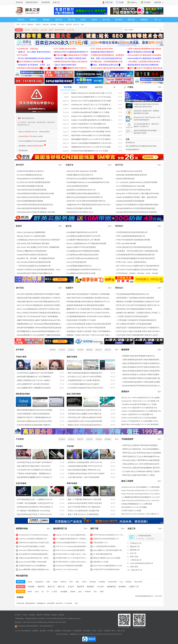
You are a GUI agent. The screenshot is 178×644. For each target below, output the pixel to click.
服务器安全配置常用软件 (35, 146)
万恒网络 (107, 631)
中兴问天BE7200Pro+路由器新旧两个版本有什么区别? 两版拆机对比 (143, 335)
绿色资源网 (51, 603)
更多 (76, 603)
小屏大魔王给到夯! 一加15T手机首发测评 (84, 477)
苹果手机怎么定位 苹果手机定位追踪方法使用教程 (142, 453)
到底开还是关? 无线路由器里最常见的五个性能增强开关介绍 (140, 328)
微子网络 (43, 631)
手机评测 (99, 439)
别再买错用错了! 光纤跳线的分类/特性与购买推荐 (135, 298)
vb (42, 592)
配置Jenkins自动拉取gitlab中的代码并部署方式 (85, 197)
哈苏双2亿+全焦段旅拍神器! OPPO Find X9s (85, 462)
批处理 (51, 30)
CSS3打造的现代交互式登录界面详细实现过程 (134, 247)
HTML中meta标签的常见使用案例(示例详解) (133, 240)
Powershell (112, 582)
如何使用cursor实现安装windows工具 (81, 190)
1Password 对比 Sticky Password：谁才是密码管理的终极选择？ (147, 119)
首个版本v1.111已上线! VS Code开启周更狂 (85, 377)
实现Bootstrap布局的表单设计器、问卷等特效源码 (37, 558)
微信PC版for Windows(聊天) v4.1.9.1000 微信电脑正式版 (92, 135)
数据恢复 (91, 587)
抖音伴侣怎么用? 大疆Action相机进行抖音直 (85, 417)
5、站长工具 (132, 553)
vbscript (27, 30)
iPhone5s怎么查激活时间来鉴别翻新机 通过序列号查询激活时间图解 (149, 468)
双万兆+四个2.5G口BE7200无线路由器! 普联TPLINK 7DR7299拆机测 (143, 305)
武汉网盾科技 (77, 631)
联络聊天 (66, 105)
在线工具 (56, 2)
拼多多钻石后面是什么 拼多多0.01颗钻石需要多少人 (143, 374)
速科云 (120, 631)
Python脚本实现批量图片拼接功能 (30, 186)
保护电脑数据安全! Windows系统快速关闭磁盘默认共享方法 (40, 331)
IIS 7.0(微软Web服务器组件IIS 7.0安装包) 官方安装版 (75, 539)
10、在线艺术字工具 (135, 570)
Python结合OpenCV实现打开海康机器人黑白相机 (36, 212)
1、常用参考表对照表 (145, 538)
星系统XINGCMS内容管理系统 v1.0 (106, 539)
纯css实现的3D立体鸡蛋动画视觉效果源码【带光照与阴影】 (40, 554)
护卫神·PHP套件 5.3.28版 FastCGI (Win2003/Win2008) (76, 562)
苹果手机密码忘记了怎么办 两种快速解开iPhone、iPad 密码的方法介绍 (150, 457)
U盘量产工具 (134, 587)
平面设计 (38, 25)
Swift (102, 592)
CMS (18, 25)
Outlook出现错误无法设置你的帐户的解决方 (34, 425)
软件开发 (119, 165)
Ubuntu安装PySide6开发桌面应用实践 (32, 190)
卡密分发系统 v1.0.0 (101, 543)
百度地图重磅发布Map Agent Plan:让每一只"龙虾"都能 (144, 100)
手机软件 (53, 350)
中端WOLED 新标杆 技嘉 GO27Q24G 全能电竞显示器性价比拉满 (146, 105)
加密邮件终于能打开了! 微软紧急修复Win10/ (34, 417)
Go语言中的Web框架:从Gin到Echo (30, 171)
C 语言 (54, 592)
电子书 (24, 25)
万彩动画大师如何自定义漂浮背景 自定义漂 (85, 410)
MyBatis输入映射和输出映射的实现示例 (131, 175)
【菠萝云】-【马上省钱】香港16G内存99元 (34, 52)
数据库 (83, 20)
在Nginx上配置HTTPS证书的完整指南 (81, 247)
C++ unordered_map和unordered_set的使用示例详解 (137, 182)
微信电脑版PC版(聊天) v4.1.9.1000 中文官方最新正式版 (92, 139)
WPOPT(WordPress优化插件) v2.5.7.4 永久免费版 (111, 535)
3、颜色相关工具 (134, 547)
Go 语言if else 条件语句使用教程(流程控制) (34, 182)
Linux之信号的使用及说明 (76, 262)
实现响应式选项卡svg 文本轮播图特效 (32, 566)
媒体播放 (122, 587)
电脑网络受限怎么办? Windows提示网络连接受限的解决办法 (40, 324)
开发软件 (66, 93)
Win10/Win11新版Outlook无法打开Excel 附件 (34, 421)
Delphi (73, 592)
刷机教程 (108, 439)
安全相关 (71, 350)
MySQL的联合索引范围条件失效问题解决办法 (35, 273)
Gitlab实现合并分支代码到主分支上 (80, 212)
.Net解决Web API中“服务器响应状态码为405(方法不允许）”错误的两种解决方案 (97, 205)
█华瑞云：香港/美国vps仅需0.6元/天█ (105, 65)
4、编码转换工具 (134, 550)
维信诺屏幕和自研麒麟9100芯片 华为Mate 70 (34, 477)
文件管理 (80, 350)
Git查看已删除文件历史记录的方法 (80, 175)
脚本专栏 (59, 20)
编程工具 (66, 101)
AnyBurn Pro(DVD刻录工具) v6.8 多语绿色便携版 (90, 128)
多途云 (66, 634)
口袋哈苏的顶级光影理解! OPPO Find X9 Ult (85, 466)
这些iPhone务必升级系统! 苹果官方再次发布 (85, 503)
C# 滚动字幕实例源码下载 (103, 554)
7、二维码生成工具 (134, 560)
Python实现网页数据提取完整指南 (30, 201)
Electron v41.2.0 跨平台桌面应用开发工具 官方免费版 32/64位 (92, 101)
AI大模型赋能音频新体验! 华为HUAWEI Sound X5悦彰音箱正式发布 (93, 316)
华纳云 (94, 631)
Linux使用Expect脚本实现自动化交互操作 (83, 255)
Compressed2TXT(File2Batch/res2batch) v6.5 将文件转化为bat (41, 535)
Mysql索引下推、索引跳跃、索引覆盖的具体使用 (36, 258)
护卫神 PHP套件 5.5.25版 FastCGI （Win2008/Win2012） (77, 554)
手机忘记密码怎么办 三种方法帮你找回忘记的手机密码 (144, 464)
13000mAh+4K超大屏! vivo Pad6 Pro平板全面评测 (86, 328)
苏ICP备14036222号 (46, 626)
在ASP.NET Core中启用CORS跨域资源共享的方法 (86, 201)
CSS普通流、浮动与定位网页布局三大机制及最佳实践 (137, 251)
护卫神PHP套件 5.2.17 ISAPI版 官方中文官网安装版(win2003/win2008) (82, 558)
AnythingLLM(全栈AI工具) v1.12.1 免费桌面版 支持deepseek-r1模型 (92, 108)
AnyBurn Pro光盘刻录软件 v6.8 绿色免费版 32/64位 (91, 132)
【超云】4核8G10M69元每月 (65, 65)
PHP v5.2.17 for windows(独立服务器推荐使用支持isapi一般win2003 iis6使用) (84, 546)
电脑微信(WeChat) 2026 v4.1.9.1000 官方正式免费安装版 (92, 147)
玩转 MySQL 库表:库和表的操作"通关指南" (33, 243)
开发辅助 (31, 587)
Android (88, 592)
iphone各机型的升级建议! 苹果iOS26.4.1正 (84, 470)
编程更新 (99, 87)
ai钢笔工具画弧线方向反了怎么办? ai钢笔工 (34, 380)
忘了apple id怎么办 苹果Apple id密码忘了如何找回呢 (143, 471)
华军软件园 (20, 603)
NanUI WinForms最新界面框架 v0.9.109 (108, 566)
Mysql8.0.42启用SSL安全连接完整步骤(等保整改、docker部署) (41, 270)
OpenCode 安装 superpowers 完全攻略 (82, 171)
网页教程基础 (23, 151)
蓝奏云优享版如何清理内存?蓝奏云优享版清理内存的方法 (145, 371)
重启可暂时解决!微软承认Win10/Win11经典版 (35, 410)
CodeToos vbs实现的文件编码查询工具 (33, 539)
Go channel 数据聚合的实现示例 (30, 175)
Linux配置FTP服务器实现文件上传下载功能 (83, 240)
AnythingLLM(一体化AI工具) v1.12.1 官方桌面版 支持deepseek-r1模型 (92, 105)
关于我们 (18, 615)
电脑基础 (144, 20)
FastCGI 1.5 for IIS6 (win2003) (67, 569)
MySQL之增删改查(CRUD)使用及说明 (32, 251)
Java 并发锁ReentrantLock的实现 (129, 171)
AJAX (84, 582)
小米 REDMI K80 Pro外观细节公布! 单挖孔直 (34, 470)
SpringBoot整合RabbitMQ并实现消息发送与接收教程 (137, 212)
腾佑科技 (28, 631)
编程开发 (41, 587)
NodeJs (63, 582)
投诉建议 (54, 615)
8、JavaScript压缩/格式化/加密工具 (140, 563)
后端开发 (69, 165)
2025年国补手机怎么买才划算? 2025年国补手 (35, 462)
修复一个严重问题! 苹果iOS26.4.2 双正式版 (85, 499)
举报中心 (134, 2)
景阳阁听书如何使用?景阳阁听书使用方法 (139, 356)
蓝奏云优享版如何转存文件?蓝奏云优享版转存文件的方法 (145, 363)
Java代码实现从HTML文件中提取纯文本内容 (133, 190)
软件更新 (68, 87)
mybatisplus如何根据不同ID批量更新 (130, 201)
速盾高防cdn (74, 634)
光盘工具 (66, 116)
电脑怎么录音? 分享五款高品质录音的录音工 (85, 425)
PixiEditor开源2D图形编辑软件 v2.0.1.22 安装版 (90, 151)
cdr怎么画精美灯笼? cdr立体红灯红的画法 (33, 384)
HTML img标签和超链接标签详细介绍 (131, 236)
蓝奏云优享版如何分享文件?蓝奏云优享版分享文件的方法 (145, 367)
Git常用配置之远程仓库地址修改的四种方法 (83, 193)
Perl (71, 582)
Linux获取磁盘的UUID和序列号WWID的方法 (84, 270)
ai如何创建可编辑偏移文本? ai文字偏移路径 (34, 377)
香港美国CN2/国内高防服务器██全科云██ (34, 68)
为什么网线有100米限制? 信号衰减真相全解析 (134, 324)
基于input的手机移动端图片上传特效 (32, 546)
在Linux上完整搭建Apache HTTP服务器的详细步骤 (86, 243)
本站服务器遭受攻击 (133, 150)
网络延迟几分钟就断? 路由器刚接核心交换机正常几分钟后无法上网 (142, 302)
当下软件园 (68, 603)
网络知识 (31, 25)
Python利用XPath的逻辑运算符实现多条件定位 (35, 205)
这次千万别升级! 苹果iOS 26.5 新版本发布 (84, 507)
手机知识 (71, 439)
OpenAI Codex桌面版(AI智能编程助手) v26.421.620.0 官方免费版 (92, 143)
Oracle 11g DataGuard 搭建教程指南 (31, 232)
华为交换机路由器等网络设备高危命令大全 (133, 294)
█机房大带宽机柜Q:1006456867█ (141, 52)
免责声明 (39, 615)
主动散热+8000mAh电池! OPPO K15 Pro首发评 (86, 474)
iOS (95, 592)
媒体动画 (46, 25)
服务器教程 (22, 146)
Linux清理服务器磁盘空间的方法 (79, 266)
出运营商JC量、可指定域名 (28, 49)
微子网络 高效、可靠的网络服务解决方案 (107, 62)
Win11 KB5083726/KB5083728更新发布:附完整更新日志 (39, 313)
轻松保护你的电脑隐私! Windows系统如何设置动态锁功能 (39, 328)
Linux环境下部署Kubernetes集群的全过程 (83, 258)
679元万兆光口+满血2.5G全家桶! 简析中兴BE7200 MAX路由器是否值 (143, 331)
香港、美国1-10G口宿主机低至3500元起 (106, 58)
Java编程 (64, 592)
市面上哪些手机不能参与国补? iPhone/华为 (34, 466)
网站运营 (131, 20)
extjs (48, 582)
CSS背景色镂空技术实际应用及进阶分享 (132, 232)
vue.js (30, 582)
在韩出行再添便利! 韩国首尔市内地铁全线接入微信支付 (144, 378)
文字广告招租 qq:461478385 (65, 49)
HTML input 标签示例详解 (126, 243)
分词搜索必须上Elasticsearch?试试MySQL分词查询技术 (39, 240)
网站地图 (47, 615)
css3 (37, 592)
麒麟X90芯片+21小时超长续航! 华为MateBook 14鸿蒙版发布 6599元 (93, 309)
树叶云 (114, 631)
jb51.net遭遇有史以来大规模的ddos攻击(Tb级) (141, 146)
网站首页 (21, 20)
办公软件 (66, 112)
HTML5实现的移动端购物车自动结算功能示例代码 (136, 258)
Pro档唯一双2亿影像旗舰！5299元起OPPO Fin (35, 503)
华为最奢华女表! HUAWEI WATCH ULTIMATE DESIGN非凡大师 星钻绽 (94, 313)
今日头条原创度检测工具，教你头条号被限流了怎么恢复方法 (146, 125)
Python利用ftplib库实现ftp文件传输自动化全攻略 (36, 193)
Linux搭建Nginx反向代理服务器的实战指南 (83, 251)
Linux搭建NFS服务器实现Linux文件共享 (82, 232)
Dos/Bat (102, 582)
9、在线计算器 (133, 567)
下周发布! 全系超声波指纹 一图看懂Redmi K (34, 474)
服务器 (94, 20)
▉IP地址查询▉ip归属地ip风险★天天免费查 (71, 55)
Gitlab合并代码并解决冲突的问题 (79, 208)
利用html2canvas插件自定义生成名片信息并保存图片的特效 (40, 543)
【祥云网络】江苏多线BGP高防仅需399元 (144, 62)
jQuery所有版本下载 (25, 136)
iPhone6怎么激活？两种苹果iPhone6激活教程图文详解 (144, 460)
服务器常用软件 (32, 2)
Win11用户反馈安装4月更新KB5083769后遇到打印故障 (38, 294)
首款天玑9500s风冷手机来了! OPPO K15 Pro (34, 514)
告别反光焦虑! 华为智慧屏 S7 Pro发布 (81, 320)
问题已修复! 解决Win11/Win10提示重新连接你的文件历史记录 (41, 302)
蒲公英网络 (87, 631)
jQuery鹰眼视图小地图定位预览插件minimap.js (36, 569)
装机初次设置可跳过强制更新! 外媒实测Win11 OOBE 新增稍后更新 (43, 298)
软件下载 (106, 20)
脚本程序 (20, 165)
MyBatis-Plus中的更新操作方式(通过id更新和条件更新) (137, 205)
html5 (30, 592)
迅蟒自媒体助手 (30, 603)
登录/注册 (109, 2)
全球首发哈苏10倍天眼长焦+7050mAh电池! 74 (35, 507)
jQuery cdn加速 (38, 136)
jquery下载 (70, 30)
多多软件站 (59, 603)
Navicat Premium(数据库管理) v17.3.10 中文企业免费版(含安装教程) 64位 (92, 97)
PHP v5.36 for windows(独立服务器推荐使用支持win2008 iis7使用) (80, 550)
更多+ (160, 87)
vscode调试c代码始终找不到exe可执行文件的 (85, 388)
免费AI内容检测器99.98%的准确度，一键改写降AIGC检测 (147, 132)
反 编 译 (71, 587)
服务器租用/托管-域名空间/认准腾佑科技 (143, 65)
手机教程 (61, 25)
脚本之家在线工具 (28, 118)
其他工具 (108, 350)
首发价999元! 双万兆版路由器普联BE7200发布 (134, 309)
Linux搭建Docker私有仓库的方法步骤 (81, 273)
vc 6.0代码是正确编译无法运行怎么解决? (84, 384)
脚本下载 (72, 20)
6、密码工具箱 (133, 557)
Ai (114, 87)
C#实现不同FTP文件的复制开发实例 (106, 569)
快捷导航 (159, 2)
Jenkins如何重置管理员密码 (77, 186)
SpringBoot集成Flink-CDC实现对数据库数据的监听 (136, 208)
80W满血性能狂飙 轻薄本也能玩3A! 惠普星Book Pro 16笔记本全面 (92, 302)
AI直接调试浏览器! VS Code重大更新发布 (84, 380)
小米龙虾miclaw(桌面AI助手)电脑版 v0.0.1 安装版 (90, 112)
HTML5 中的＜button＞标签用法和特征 (131, 262)
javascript (44, 30)
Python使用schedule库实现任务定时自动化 (34, 197)
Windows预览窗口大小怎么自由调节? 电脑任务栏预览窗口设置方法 (43, 335)
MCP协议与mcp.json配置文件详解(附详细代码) (85, 179)
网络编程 (46, 20)
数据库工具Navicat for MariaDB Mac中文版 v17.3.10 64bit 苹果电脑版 (92, 93)
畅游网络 (35, 631)
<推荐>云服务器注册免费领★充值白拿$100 (145, 49)
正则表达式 (35, 30)
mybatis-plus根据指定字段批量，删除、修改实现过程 (137, 197)
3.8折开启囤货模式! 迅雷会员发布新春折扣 (33, 414)
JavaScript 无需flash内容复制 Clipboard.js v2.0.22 (37, 550)
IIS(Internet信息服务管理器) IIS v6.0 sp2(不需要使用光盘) (77, 543)
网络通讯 (89, 350)
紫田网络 (58, 631)
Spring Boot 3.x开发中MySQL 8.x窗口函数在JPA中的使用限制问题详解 (144, 193)
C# (48, 592)
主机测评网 (45, 2)
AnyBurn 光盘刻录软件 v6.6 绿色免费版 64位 (89, 124)
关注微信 (147, 2)
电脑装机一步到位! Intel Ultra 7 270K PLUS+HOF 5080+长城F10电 (92, 335)
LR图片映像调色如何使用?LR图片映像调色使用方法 (143, 360)
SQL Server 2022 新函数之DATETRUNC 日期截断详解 (38, 247)
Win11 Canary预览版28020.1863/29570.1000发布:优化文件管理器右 (43, 309)
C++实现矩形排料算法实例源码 (105, 546)
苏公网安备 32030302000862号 (27, 626)
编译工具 (51, 587)
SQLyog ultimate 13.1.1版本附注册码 (31, 236)
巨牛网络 (50, 631)
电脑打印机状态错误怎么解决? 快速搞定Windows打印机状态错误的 (43, 320)
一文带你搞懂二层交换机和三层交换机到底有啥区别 (136, 320)
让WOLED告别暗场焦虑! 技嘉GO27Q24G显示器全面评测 (89, 324)
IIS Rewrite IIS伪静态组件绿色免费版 (69, 566)
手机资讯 (62, 439)
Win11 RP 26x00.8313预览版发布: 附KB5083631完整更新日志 (41, 305)
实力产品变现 (22, 55)
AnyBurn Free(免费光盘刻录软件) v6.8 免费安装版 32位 (92, 120)
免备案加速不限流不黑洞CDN (102, 52)
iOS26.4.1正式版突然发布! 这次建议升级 (83, 511)
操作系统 (119, 20)
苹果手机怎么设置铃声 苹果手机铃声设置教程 (140, 445)
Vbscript (93, 582)
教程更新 (83, 87)
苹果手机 (80, 439)
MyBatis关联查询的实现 (125, 179)
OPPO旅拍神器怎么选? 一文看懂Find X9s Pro (35, 499)
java (80, 592)
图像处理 (66, 151)
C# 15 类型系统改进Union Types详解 (131, 186)
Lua (121, 582)
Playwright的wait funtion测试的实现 (31, 179)
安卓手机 (89, 439)
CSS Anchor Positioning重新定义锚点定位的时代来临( (137, 270)
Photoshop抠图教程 (25, 141)
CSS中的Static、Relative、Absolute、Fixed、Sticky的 (137, 273)
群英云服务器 (67, 631)
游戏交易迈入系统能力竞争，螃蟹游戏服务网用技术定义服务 (146, 112)
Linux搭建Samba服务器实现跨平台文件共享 (84, 236)
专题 (82, 25)
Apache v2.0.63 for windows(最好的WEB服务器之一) (75, 535)
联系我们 (32, 615)
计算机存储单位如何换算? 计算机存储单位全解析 (141, 382)
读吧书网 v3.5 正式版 (101, 562)
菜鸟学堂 (19, 2)
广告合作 (25, 615)
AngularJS (39, 582)
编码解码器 (111, 587)
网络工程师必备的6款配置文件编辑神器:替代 (85, 373)
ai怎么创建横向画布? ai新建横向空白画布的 (34, 388)
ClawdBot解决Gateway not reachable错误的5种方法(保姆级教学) (92, 182)
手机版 (121, 2)
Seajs (55, 582)
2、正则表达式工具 (134, 543)
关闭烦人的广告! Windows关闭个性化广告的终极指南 (38, 316)
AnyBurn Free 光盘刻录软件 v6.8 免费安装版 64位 (91, 116)
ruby (77, 582)
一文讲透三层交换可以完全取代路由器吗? (132, 316)
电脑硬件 (69, 288)
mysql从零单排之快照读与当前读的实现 (32, 255)
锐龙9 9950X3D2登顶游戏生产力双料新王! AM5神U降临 (88, 294)
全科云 (100, 631)
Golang (128, 582)
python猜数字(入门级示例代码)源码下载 (108, 550)
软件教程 (53, 25)
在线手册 (69, 25)
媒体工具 (99, 350)
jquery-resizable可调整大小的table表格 (33, 562)
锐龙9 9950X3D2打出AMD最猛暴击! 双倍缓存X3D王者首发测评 (91, 298)
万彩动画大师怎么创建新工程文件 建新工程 (85, 414)
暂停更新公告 (130, 143)
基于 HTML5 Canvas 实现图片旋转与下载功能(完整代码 (138, 266)
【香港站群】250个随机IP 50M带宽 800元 (70, 58)
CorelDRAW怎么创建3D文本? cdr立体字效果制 (35, 373)
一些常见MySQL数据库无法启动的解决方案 (34, 266)
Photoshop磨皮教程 (40, 141)
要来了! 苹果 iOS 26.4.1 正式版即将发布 (83, 514)
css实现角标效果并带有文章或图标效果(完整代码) (135, 255)
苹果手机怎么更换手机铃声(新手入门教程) (139, 475)
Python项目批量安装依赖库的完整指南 (32, 208)
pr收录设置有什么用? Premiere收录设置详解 (85, 421)
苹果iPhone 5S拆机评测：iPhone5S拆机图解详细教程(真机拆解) (147, 449)
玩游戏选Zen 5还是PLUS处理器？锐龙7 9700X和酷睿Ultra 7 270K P (93, 331)
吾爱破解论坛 (41, 603)
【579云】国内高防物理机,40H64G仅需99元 (34, 58)
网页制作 (34, 20)
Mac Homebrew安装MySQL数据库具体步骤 (34, 262)
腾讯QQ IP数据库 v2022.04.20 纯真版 (107, 558)
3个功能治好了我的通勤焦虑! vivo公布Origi (33, 511)
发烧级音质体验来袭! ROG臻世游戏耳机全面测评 (86, 305)
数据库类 (81, 587)
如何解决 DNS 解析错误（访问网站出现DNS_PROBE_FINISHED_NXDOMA (146, 313)
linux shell (138, 582)
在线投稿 (61, 615)
